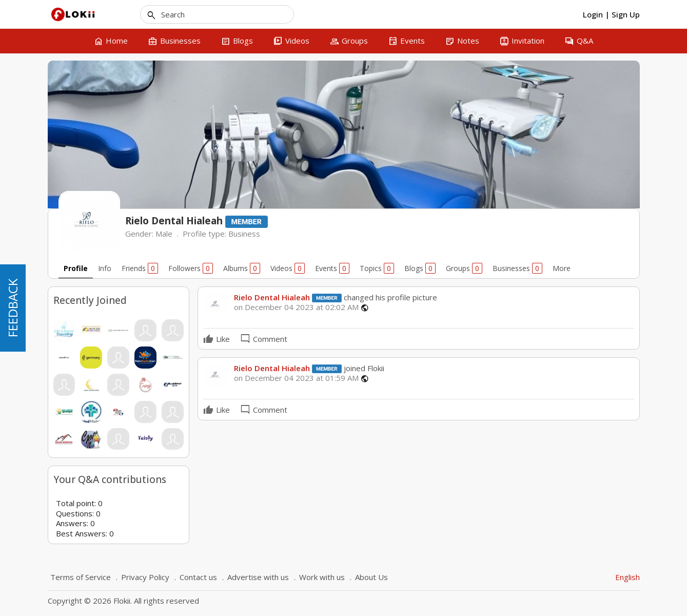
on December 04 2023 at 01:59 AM (296, 378)
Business (244, 234)
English (627, 577)
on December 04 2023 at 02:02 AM (296, 307)
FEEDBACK (13, 308)
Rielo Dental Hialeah (272, 297)
